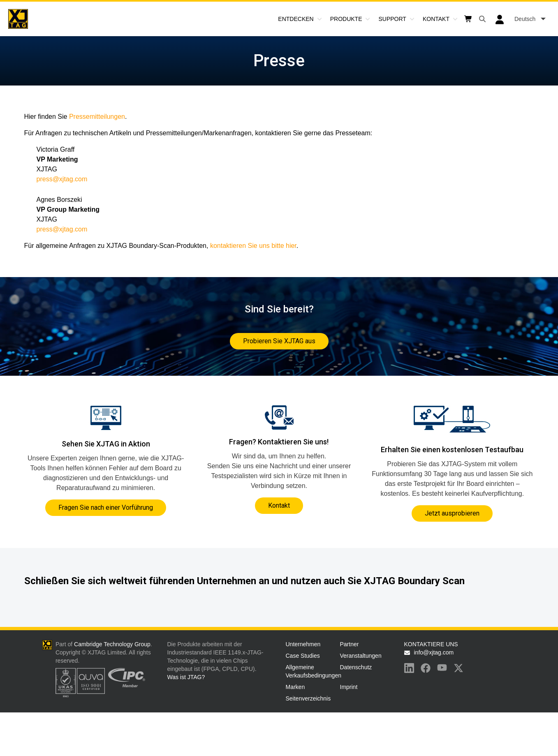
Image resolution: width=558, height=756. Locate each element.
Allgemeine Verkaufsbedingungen (311, 671)
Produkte (346, 19)
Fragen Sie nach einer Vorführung (106, 507)
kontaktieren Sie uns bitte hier (253, 246)
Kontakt (436, 19)
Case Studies (303, 656)
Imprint (349, 687)
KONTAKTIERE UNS (431, 644)
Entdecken (296, 19)
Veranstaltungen (361, 656)
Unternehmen (303, 644)
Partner (350, 644)
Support (392, 19)
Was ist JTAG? (186, 677)
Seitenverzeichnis (308, 698)
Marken (295, 687)
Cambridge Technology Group (112, 644)
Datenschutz (356, 667)
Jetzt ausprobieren (452, 513)
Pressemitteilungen (97, 117)
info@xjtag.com (434, 652)
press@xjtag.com (62, 179)
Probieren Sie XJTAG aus (279, 341)
